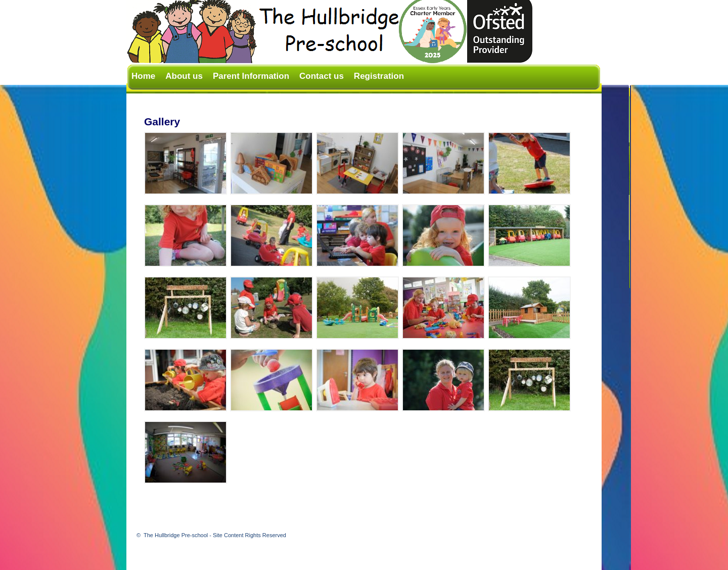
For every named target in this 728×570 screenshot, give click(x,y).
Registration (379, 76)
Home (143, 76)
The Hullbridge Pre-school (215, 535)
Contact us (322, 76)
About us (184, 76)
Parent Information (251, 76)
